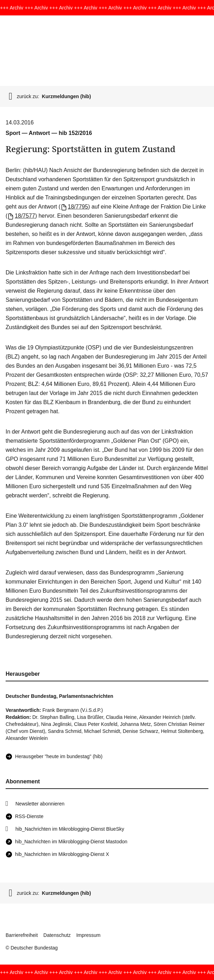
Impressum (88, 935)
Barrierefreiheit (22, 935)
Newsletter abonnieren (40, 804)
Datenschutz (57, 935)
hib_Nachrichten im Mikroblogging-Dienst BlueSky (70, 829)
